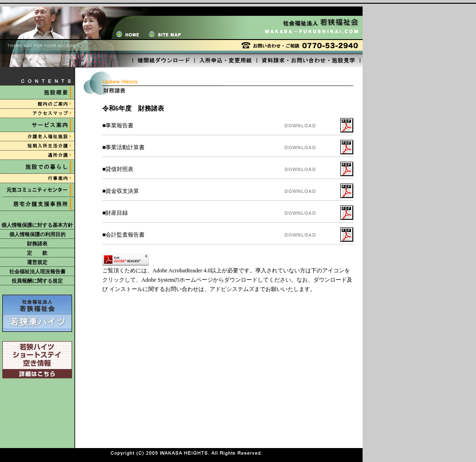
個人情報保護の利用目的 (37, 234)
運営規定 (37, 262)
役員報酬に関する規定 (37, 281)
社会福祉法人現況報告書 (37, 271)
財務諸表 (37, 244)
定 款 (37, 253)
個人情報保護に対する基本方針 (37, 225)
